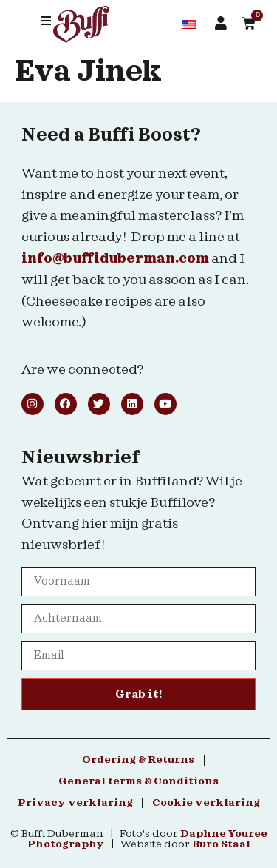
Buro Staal (221, 844)
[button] (46, 21)
